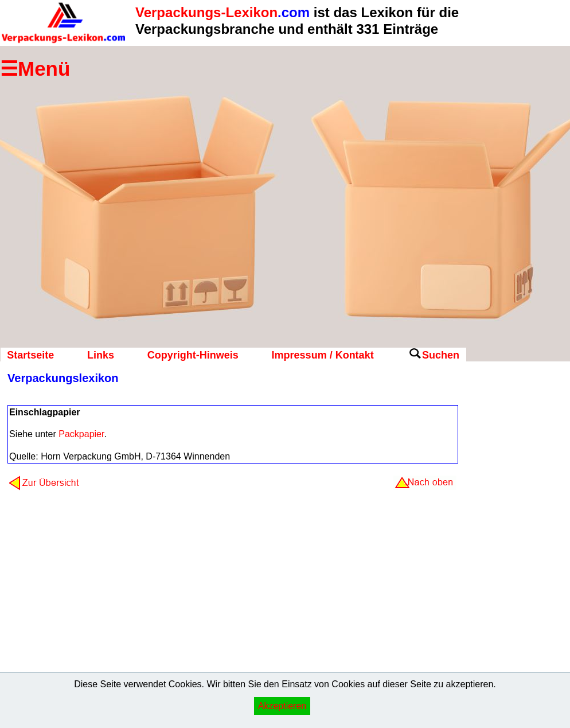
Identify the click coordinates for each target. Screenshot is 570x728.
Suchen (441, 355)
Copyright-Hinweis (193, 355)
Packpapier (81, 434)
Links (101, 355)
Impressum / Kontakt (323, 355)
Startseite (30, 355)
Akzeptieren (282, 706)
